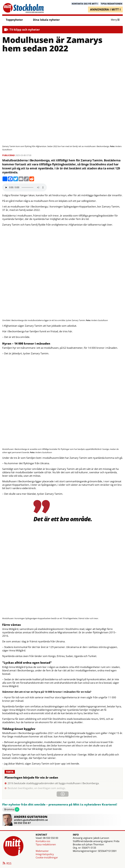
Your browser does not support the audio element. (25, 187)
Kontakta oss (43, 841)
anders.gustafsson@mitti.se (31, 820)
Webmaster (42, 851)
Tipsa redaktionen (46, 844)
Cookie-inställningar (47, 857)
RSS (7, 864)
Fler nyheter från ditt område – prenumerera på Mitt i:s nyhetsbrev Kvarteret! (60, 805)
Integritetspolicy (45, 854)
